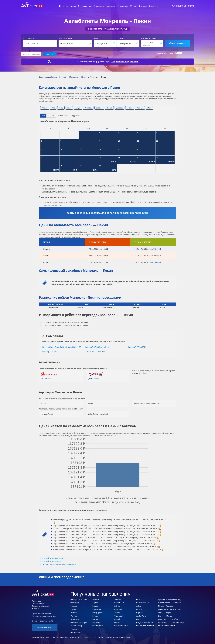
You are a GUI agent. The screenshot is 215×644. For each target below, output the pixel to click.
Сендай (117, 619)
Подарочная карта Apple (105, 6)
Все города (98, 626)
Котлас (117, 623)
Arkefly (139, 619)
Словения (74, 616)
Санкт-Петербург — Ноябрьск (170, 603)
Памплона (118, 609)
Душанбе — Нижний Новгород (170, 600)
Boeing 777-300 (50, 352)
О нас (134, 6)
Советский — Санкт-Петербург (170, 609)
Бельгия (74, 606)
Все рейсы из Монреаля (52, 558)
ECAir (138, 600)
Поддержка (124, 6)
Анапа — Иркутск (165, 613)
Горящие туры (86, 6)
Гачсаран (96, 619)
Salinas (117, 606)
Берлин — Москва (165, 616)
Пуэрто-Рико (75, 619)
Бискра (95, 616)
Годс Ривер (97, 623)
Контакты (155, 6)
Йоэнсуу (96, 600)
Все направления (166, 626)
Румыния (74, 609)
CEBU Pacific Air (142, 603)
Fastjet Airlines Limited (145, 623)
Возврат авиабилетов (40, 606)
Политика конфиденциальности (44, 616)
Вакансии (36, 609)
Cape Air (139, 613)
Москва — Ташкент (166, 606)
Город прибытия (65, 38)
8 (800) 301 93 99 (185, 6)
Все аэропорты (122, 626)
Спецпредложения (69, 6)
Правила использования (41, 614)
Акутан (95, 603)
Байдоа (95, 606)
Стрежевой (119, 616)
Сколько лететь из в (59, 564)
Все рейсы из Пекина (51, 561)
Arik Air (139, 606)
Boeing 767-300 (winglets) (97, 347)
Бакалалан (97, 609)
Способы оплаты (39, 604)
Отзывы (144, 6)
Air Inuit (139, 609)
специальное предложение (125, 62)
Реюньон (74, 629)
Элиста (117, 613)
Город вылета (29, 38)
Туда (96, 38)
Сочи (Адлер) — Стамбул (168, 619)
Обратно (120, 38)
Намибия (74, 613)
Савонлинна (119, 603)
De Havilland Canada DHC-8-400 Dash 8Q (62, 347)
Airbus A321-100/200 (95, 352)
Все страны (76, 632)
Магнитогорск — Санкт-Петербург (171, 623)
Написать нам (44, 627)
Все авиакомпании (145, 626)
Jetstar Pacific (141, 616)
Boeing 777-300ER (137, 347)
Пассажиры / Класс (149, 38)
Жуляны (117, 600)
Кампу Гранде (98, 613)
